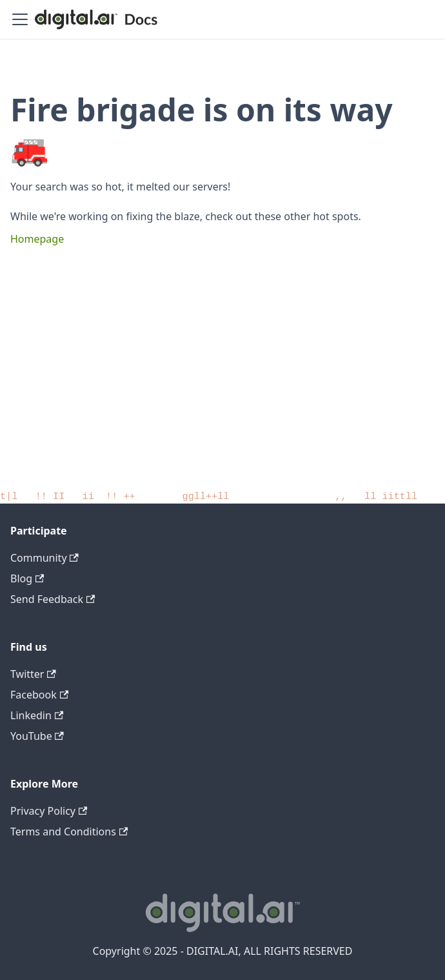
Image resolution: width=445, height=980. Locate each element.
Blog (27, 578)
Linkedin (37, 715)
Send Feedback (53, 599)
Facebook (39, 695)
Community (44, 558)
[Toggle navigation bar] (20, 19)
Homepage (37, 239)
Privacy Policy (49, 811)
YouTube (37, 736)
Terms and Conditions (69, 832)
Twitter (33, 674)
